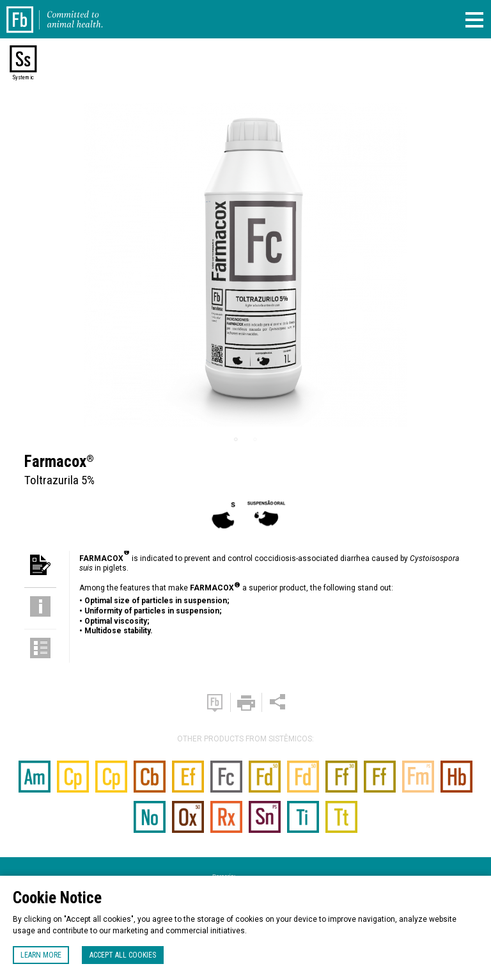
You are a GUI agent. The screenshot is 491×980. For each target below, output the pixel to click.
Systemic (23, 77)
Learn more (41, 955)
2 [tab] (255, 439)
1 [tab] (236, 439)
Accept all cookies (123, 955)
